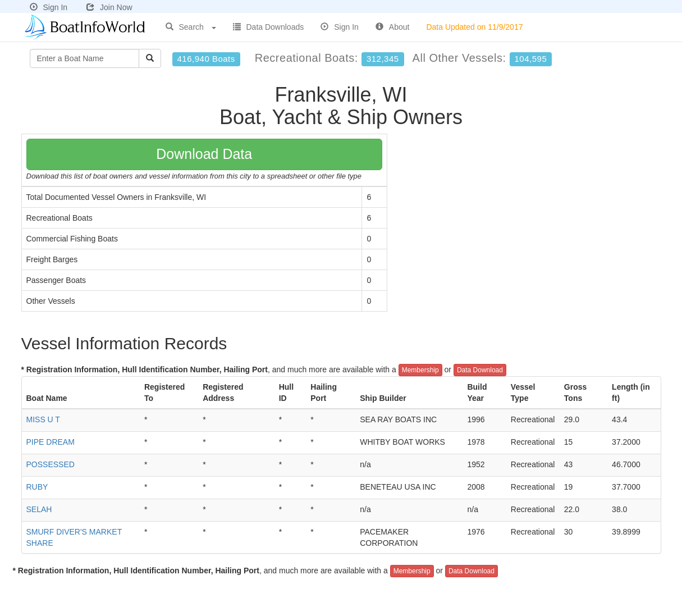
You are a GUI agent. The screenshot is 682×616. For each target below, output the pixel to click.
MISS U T (43, 419)
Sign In (49, 7)
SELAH (39, 509)
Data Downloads (269, 27)
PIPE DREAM (51, 442)
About (393, 27)
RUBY (37, 487)
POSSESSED (51, 464)
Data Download (480, 370)
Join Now (109, 7)
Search (191, 27)
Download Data (204, 154)
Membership (420, 370)
